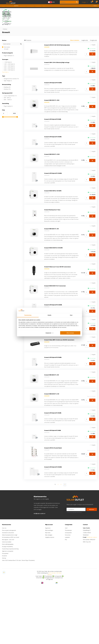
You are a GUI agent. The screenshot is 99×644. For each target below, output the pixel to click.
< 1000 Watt (7, 50)
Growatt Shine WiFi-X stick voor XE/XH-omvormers (59, 367)
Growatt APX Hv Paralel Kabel (53, 490)
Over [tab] (71, 315)
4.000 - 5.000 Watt (8, 58)
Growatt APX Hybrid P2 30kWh (53, 512)
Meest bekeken (75, 28)
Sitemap (4, 604)
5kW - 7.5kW (7, 88)
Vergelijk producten (52, 583)
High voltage (7, 69)
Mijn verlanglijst (51, 581)
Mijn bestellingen (52, 576)
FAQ (44, 6)
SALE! (4, 6)
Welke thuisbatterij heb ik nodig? (10, 581)
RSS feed (59, 619)
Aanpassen (49, 333)
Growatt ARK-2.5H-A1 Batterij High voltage (57, 52)
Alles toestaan (70, 333)
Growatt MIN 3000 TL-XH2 (52, 155)
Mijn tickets (50, 579)
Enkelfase (6, 75)
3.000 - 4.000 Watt (8, 56)
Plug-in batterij (7, 94)
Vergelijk (92, 33)
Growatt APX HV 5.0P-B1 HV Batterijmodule (57, 33)
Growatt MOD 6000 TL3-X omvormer (55, 305)
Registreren (50, 574)
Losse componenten (9, 84)
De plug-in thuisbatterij (8, 592)
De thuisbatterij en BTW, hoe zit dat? (11, 583)
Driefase (6, 77)
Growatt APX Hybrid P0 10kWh (53, 74)
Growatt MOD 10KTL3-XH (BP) (53, 196)
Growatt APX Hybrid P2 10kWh (53, 136)
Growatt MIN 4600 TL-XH (52, 405)
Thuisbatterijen (11, 6)
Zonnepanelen (21, 6)
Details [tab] (49, 315)
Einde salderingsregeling (8, 590)
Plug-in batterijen (8, 44)
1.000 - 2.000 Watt (8, 52)
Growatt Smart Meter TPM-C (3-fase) (55, 345)
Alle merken (6, 35)
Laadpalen (38, 6)
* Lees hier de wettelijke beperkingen (74, 558)
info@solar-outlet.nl (39, 559)
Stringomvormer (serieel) (10, 67)
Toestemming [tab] (28, 315)
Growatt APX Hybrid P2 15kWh (53, 452)
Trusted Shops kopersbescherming (11, 595)
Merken (5, 17)
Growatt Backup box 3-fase (52, 217)
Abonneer (92, 555)
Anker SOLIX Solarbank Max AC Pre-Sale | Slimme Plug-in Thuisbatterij (20, 606)
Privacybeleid (5, 599)
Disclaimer (5, 602)
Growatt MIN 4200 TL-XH (51, 238)
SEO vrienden (52, 619)
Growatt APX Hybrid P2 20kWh (53, 176)
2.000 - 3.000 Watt (8, 54)
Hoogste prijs (93, 28)
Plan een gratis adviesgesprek (10, 576)
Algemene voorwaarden (8, 597)
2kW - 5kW (6, 86)
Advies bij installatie (7, 588)
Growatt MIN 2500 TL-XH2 (52, 93)
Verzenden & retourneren (9, 579)
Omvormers (30, 6)
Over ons (4, 574)
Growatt (5, 37)
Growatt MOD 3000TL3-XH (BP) (53, 262)
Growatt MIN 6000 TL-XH (52, 428)
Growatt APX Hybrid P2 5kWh (53, 471)
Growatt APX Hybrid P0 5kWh (53, 116)
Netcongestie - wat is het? (9, 585)
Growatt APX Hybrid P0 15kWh (53, 385)
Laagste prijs (85, 28)
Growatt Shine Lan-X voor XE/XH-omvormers (58, 283)
